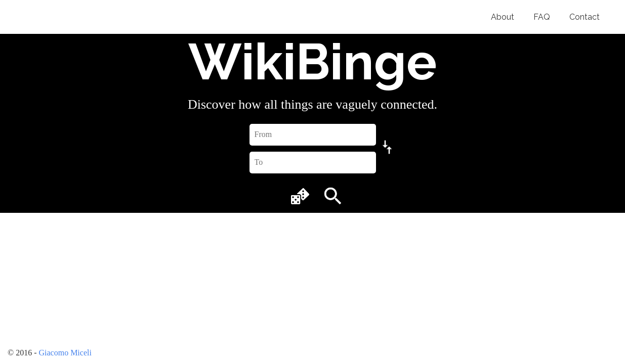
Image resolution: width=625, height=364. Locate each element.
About (503, 17)
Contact (585, 17)
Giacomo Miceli (65, 353)
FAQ (542, 17)
